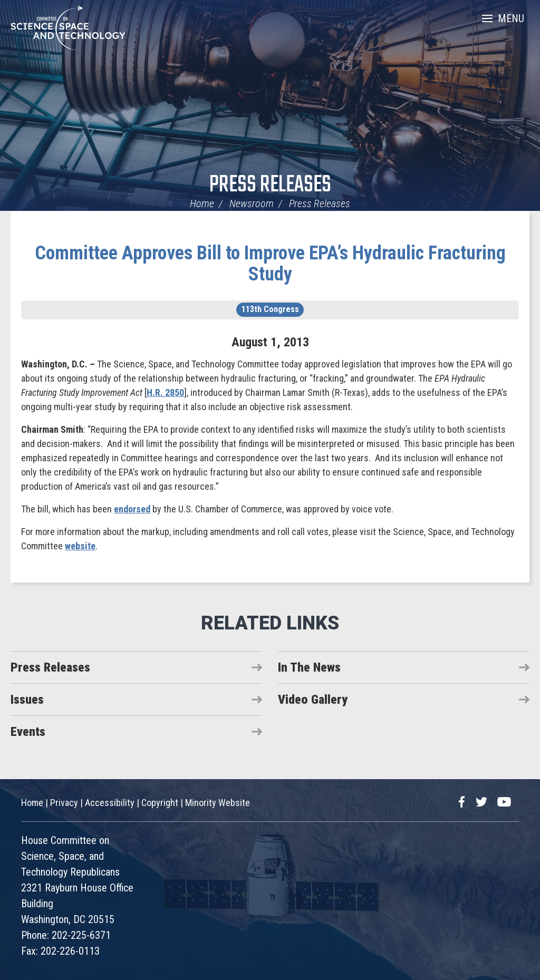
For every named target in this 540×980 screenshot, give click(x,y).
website (80, 546)
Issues (27, 700)
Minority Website (218, 803)
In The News (309, 667)
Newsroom (252, 203)
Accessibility (110, 803)
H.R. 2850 (165, 392)
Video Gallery (313, 700)
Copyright (160, 803)
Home (202, 203)
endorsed (132, 509)
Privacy (64, 803)
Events (28, 732)
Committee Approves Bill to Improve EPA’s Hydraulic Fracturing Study (270, 264)
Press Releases (270, 185)
